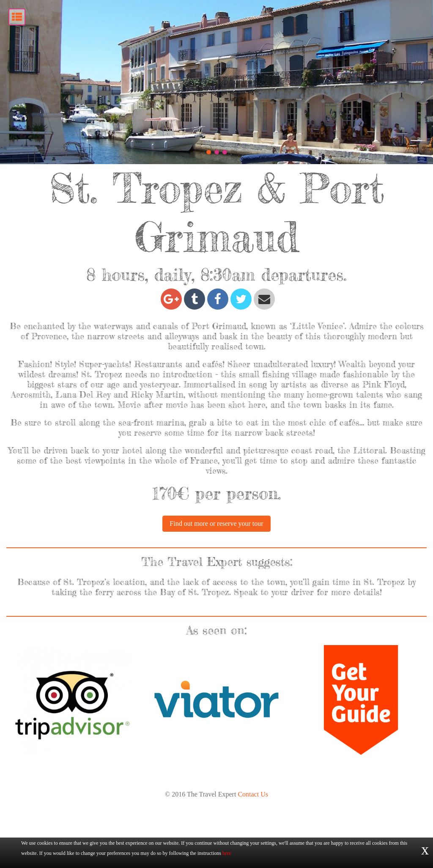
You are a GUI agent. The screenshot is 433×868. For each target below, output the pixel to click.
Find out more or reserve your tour (216, 592)
